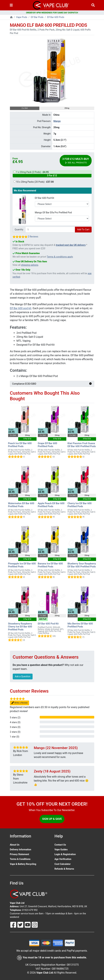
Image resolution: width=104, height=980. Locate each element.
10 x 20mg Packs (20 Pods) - (34, 182)
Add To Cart (83, 229)
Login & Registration (65, 854)
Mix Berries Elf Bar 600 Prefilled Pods (80, 625)
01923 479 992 (30, 910)
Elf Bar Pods (37, 17)
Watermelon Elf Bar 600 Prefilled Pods (21, 505)
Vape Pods (22, 17)
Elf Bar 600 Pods (56, 17)
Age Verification (63, 859)
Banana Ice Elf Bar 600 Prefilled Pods (50, 565)
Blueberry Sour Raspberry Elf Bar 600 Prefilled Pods (82, 565)
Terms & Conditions (20, 859)
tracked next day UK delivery (71, 245)
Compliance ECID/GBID (52, 384)
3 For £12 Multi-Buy (76, 161)
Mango (57, 121)
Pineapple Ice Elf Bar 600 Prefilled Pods (22, 565)
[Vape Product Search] (93, 5)
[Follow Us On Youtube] (28, 925)
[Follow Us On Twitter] (21, 925)
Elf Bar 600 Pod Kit (45, 198)
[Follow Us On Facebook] (14, 925)
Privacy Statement (20, 854)
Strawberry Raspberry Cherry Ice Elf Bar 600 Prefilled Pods (20, 627)
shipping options (30, 265)
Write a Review (20, 703)
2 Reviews (33, 237)
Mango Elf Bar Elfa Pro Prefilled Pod (53, 212)
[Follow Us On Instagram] (35, 925)
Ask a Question (23, 676)
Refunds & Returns (64, 869)
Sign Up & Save (52, 819)
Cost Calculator (63, 864)
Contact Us (60, 845)
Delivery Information (21, 849)
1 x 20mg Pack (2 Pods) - (52, 174)
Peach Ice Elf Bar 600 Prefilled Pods (20, 445)
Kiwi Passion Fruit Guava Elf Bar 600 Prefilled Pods (82, 445)
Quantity (19, 229)
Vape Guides (61, 849)
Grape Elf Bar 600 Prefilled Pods (48, 445)
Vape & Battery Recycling (23, 864)
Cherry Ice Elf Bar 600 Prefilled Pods (80, 505)
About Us (15, 845)
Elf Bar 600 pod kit (21, 308)
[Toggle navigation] (11, 5)
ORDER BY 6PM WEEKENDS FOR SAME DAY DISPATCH (52, 13)
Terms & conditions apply (60, 257)
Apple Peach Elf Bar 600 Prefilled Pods (51, 505)
